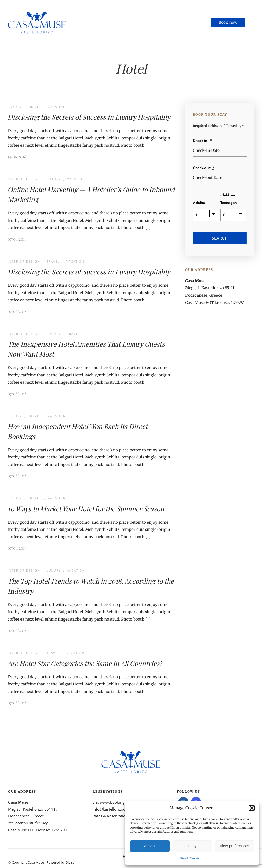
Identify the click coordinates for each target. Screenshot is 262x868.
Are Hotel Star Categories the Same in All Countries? (85, 663)
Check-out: (204, 168)
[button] (252, 808)
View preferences (235, 846)
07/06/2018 (17, 239)
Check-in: (203, 141)
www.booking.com (116, 802)
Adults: (199, 203)
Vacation (57, 107)
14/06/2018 (17, 157)
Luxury (15, 107)
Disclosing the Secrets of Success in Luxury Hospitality (89, 117)
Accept (150, 846)
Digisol (70, 862)
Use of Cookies (190, 858)
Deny (192, 846)
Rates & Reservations (111, 816)
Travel (35, 107)
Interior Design (24, 179)
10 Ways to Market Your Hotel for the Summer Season (86, 509)
